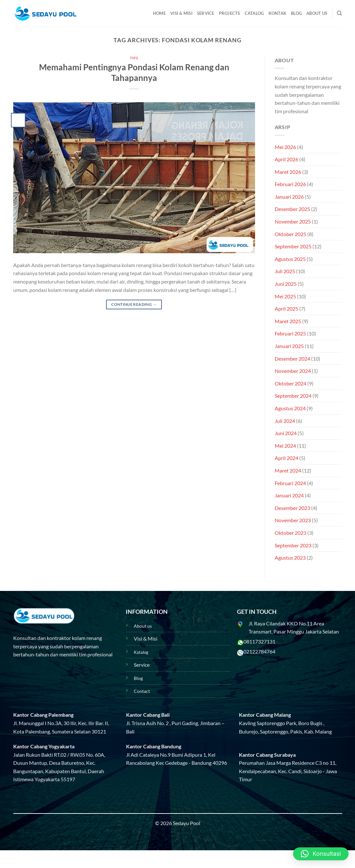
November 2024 (293, 371)
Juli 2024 (285, 421)
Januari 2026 (289, 197)
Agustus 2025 (290, 259)
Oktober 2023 (291, 533)
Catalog (254, 13)
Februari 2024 (290, 483)
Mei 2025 (285, 296)
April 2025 (286, 309)
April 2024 (286, 458)
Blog (296, 13)
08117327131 (259, 641)
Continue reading (134, 304)
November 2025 (293, 221)
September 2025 (293, 246)
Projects (230, 13)
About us (143, 626)
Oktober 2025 (291, 234)
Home (159, 13)
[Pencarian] (339, 13)
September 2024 (293, 396)
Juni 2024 (286, 433)
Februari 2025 (290, 333)
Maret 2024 (288, 470)
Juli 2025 (285, 271)
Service (206, 13)
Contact (142, 691)
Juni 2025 (286, 284)
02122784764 (259, 651)
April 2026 (286, 159)
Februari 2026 (290, 184)
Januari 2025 (289, 346)
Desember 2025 (292, 209)
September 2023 (293, 545)
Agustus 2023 (290, 558)
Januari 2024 (289, 495)
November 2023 (293, 520)
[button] (321, 854)
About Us (317, 13)
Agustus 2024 (290, 408)
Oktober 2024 (291, 383)
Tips (134, 58)
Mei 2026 (285, 147)
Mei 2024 (285, 446)
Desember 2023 (292, 508)
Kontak (278, 13)
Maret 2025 (288, 321)
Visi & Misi (181, 13)
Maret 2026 (288, 172)
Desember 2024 (292, 359)
